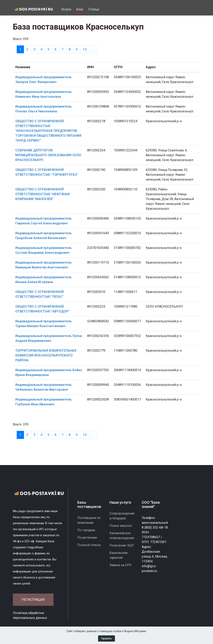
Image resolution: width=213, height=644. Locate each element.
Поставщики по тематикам (89, 520)
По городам (86, 530)
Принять (106, 638)
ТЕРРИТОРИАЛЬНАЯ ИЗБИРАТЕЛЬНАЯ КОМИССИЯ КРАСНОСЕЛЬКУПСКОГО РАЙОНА (46, 355)
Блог (80, 9)
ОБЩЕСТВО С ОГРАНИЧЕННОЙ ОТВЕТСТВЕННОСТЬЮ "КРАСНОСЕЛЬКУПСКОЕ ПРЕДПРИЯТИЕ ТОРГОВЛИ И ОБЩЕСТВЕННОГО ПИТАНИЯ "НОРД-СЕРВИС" (48, 131)
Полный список (89, 545)
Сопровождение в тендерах (122, 516)
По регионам (87, 538)
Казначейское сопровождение (122, 536)
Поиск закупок (121, 526)
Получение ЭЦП (122, 545)
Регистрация (33, 600)
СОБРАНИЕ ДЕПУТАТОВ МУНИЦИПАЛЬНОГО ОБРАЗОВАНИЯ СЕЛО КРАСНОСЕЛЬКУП (48, 155)
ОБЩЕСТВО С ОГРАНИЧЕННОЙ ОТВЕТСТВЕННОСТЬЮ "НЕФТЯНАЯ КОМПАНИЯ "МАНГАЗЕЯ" (42, 194)
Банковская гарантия (118, 555)
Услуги (66, 9)
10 (85, 49)
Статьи (94, 9)
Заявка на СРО (120, 565)
